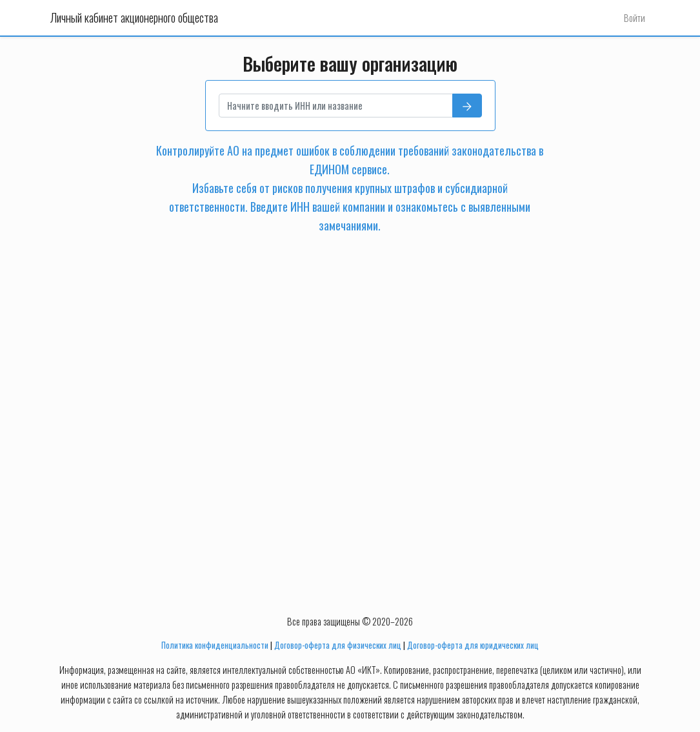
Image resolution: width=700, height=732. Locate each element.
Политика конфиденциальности (215, 645)
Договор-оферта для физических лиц (338, 645)
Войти (635, 18)
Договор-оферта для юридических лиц (473, 645)
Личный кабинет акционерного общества (134, 17)
